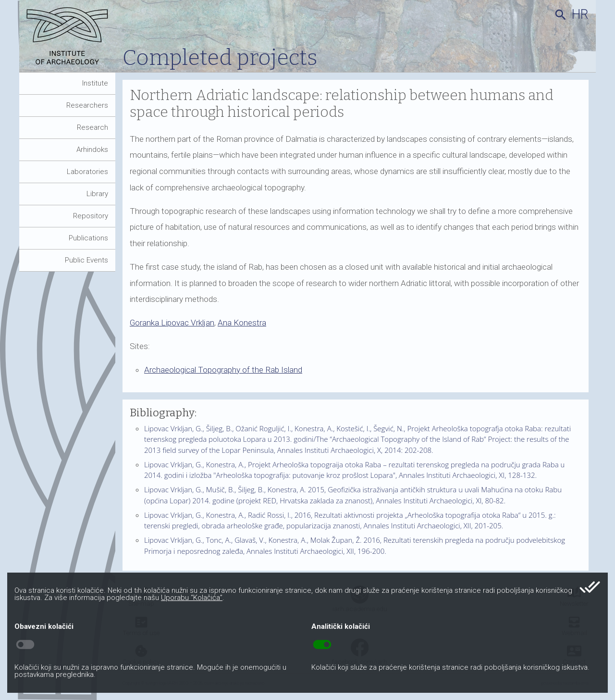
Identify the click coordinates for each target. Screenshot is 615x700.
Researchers (87, 105)
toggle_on (322, 645)
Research (92, 127)
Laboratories (87, 172)
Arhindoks (92, 150)
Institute (95, 83)
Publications (88, 238)
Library (97, 194)
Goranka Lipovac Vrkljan (172, 323)
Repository (91, 216)
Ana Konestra (242, 323)
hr (580, 14)
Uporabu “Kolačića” (192, 598)
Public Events (86, 260)
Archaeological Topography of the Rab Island (223, 370)
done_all (590, 587)
